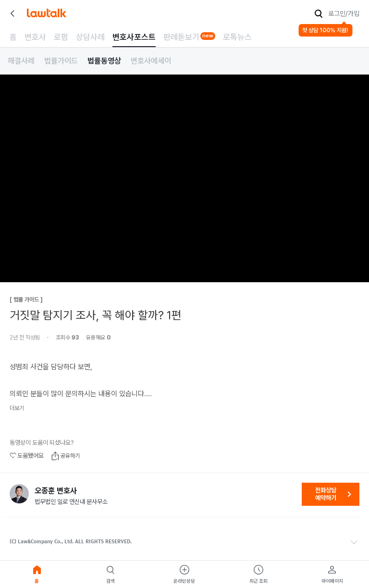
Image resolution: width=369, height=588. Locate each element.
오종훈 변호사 (56, 491)
